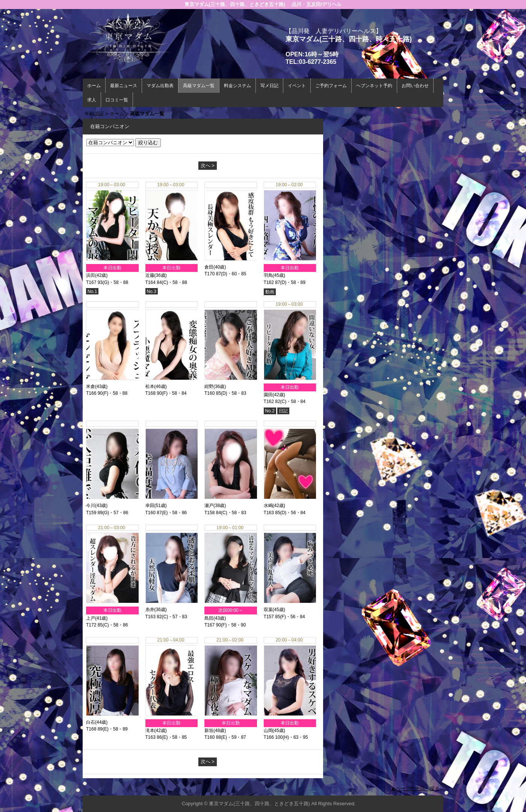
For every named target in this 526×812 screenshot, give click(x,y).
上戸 (91, 618)
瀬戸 (209, 506)
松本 (150, 386)
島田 (209, 618)
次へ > (208, 165)
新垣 (209, 730)
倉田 (209, 267)
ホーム (94, 86)
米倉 (91, 386)
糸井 (150, 610)
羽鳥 (268, 275)
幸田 (150, 506)
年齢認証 (94, 114)
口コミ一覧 (117, 100)
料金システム (237, 86)
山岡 (268, 730)
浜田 (91, 275)
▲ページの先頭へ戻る (415, 789)
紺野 (209, 386)
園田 (268, 395)
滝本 (150, 730)
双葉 (268, 610)
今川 (91, 506)
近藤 (150, 275)
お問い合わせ (415, 86)
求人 (92, 100)
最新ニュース (124, 86)
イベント (297, 86)
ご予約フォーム (331, 86)
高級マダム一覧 (199, 86)
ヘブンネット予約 (374, 86)
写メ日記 (269, 86)
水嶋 (268, 506)
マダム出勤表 (160, 86)
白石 (91, 722)
